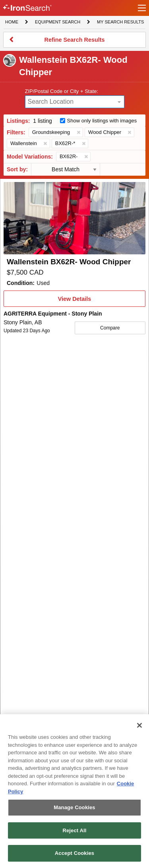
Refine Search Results (74, 42)
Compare (110, 328)
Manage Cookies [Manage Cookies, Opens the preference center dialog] (74, 807)
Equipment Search (57, 23)
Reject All (74, 830)
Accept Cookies (74, 853)
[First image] (74, 218)
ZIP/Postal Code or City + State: (62, 91)
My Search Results (120, 23)
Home (12, 21)
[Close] (139, 725)
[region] (74, 791)
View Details (74, 301)
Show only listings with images (102, 121)
